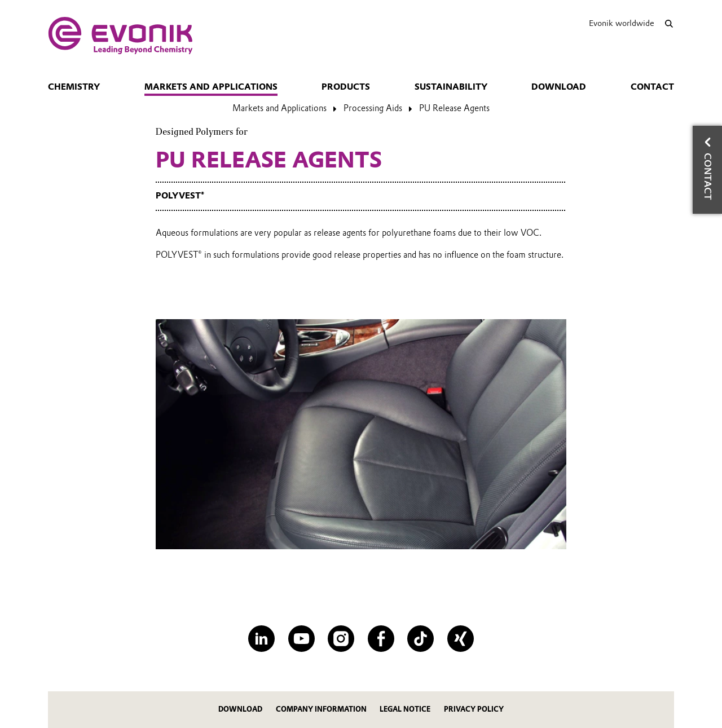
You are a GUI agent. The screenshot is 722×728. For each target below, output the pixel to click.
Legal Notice (405, 709)
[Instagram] (341, 639)
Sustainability (451, 87)
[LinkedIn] (261, 639)
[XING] (461, 639)
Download (559, 87)
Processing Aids (373, 108)
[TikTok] (421, 639)
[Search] (669, 23)
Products (346, 87)
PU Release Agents (454, 108)
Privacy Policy (474, 709)
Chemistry (74, 87)
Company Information (321, 709)
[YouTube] (301, 639)
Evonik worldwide (622, 23)
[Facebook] (381, 639)
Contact (652, 87)
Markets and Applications (211, 87)
